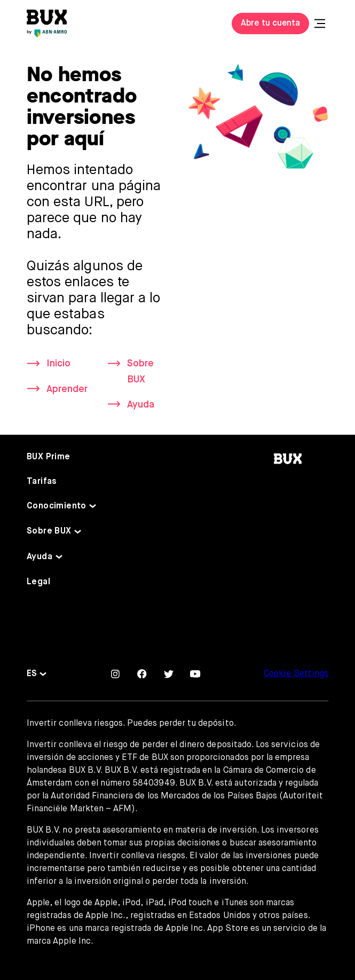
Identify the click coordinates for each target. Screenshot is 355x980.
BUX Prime (49, 457)
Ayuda (141, 405)
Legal (38, 582)
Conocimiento (57, 506)
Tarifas (42, 482)
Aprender (67, 389)
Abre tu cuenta (270, 23)
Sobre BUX (140, 371)
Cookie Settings (296, 674)
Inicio (58, 364)
